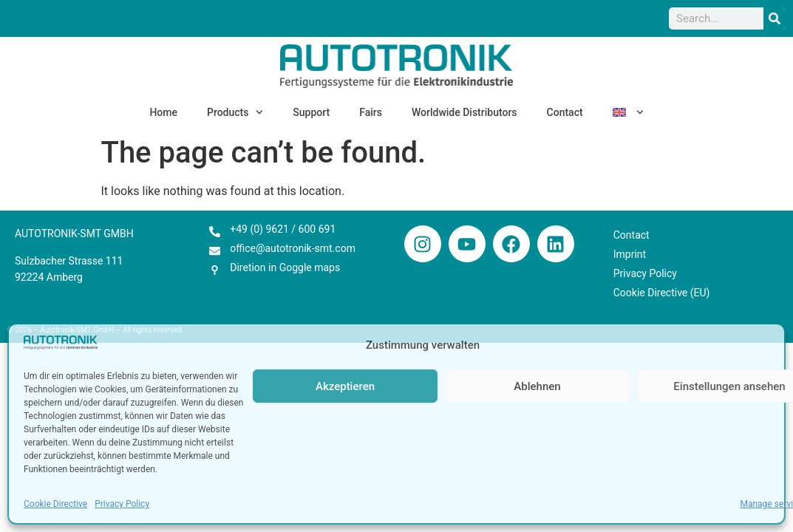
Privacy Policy (122, 504)
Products (235, 112)
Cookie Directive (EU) (662, 293)
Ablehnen (537, 386)
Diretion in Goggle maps (285, 267)
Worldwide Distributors (464, 112)
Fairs (371, 112)
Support (311, 112)
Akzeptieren (345, 386)
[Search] (775, 18)
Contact (565, 112)
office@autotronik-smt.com (293, 248)
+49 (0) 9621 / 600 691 (283, 229)
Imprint (630, 254)
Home (163, 112)
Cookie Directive (55, 504)
